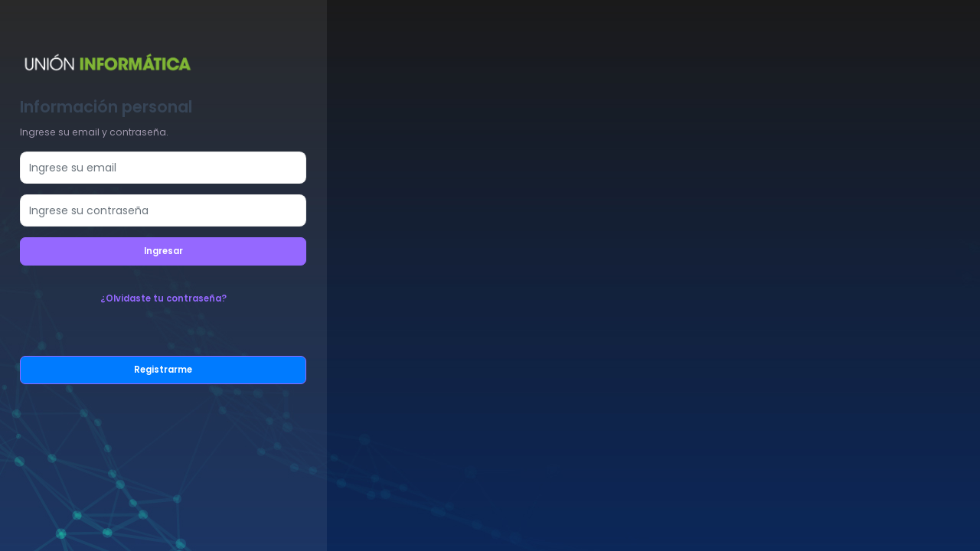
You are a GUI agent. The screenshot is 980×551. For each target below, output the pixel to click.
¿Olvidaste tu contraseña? (163, 298)
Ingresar (163, 251)
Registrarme (163, 370)
